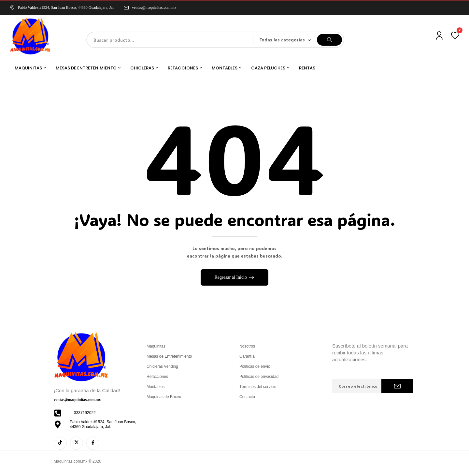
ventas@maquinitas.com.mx (154, 7)
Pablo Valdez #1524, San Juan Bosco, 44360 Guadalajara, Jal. (62, 7)
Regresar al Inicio (231, 277)
